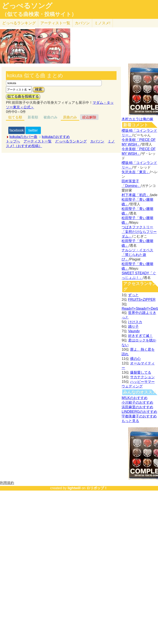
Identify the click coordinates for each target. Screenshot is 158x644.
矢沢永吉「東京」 (136, 172)
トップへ (13, 141)
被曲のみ (50, 117)
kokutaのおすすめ (56, 137)
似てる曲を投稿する (23, 96)
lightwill (74, 488)
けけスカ (135, 322)
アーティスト (55, 23)
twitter (33, 130)
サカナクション (142, 377)
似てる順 (15, 117)
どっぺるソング (27, 6)
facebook (17, 130)
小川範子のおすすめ (137, 402)
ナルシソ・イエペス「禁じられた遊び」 (137, 255)
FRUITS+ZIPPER (142, 300)
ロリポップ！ (97, 488)
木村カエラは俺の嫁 (137, 119)
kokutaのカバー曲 (23, 137)
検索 (39, 89)
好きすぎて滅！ (140, 336)
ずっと (133, 295)
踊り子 (133, 326)
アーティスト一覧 (38, 141)
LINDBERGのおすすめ (139, 412)
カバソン (82, 23)
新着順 (33, 117)
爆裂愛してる (141, 372)
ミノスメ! (102, 23)
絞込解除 (89, 117)
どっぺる (19, 23)
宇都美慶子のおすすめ (139, 416)
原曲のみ (70, 117)
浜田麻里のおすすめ (137, 407)
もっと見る (130, 421)
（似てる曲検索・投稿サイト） (39, 14)
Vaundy (134, 331)
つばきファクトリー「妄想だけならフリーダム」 (139, 232)
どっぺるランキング (71, 141)
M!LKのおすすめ (134, 398)
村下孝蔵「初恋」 (136, 195)
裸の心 (135, 359)
